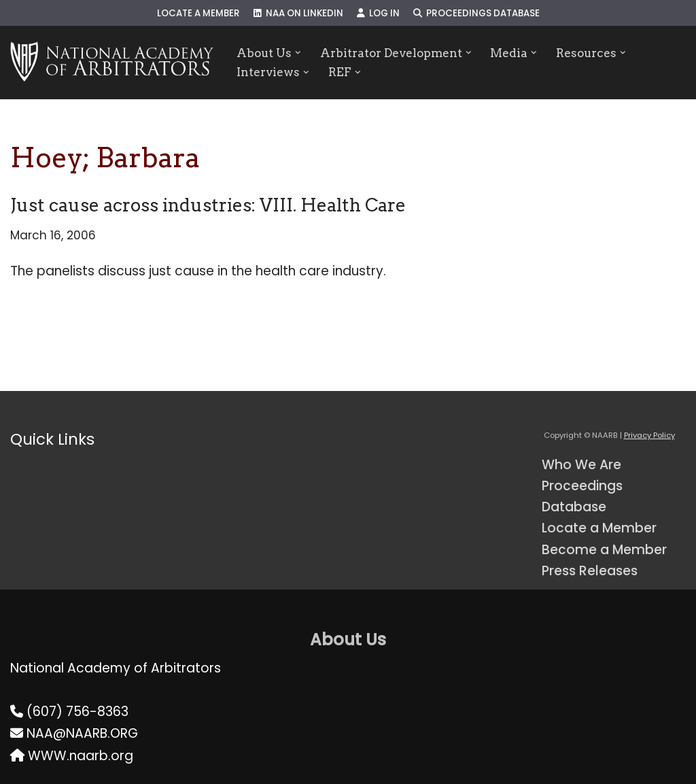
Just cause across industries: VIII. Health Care (208, 205)
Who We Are (581, 465)
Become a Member (604, 550)
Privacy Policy (649, 435)
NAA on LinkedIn (298, 13)
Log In (378, 13)
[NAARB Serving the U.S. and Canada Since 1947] (112, 63)
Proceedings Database (476, 13)
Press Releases (590, 571)
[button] (298, 53)
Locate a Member (198, 13)
